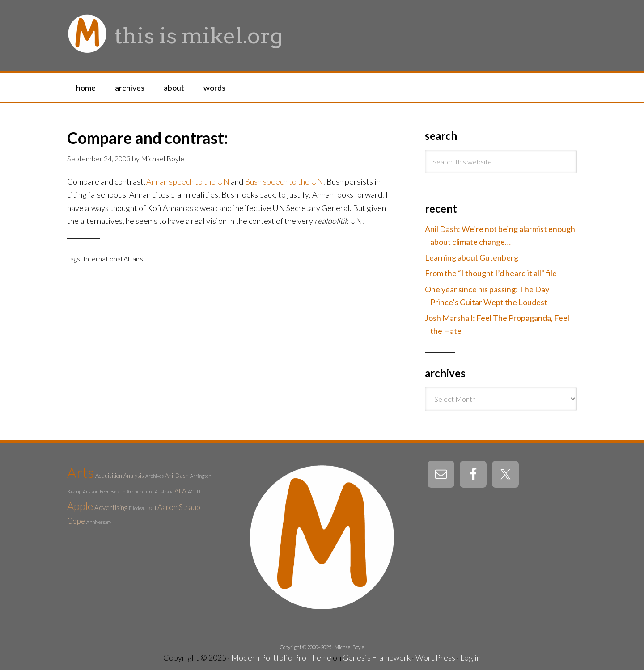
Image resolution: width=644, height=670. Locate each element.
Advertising (111, 507)
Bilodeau (137, 508)
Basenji (74, 491)
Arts (80, 472)
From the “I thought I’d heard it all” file (491, 273)
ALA (180, 491)
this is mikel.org (199, 36)
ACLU (194, 491)
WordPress (435, 657)
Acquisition (109, 476)
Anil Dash (177, 476)
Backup (118, 491)
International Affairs (113, 259)
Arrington (201, 476)
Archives (155, 476)
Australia (164, 491)
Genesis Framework (377, 657)
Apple (80, 506)
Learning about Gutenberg (472, 257)
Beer (104, 491)
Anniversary (99, 522)
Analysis (134, 476)
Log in (470, 657)
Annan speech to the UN (188, 181)
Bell (152, 508)
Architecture (140, 491)
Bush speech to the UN (284, 181)
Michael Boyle (349, 647)
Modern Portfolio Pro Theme (281, 657)
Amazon (91, 491)
